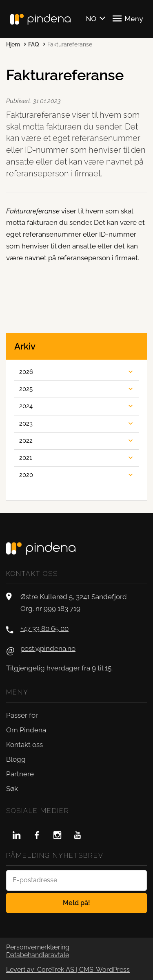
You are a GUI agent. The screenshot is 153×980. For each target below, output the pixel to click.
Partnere (20, 774)
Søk (12, 789)
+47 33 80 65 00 (44, 628)
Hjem (13, 44)
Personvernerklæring (38, 947)
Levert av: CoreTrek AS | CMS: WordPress (68, 970)
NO (91, 19)
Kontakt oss (24, 745)
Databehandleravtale (38, 955)
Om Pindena (26, 730)
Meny (128, 18)
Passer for (22, 715)
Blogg (16, 759)
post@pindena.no (48, 648)
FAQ (34, 44)
